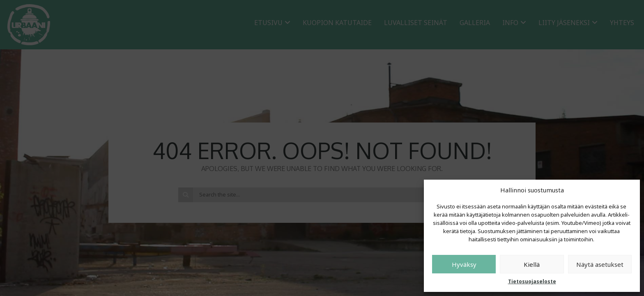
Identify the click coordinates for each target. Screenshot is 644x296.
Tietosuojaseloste (532, 281)
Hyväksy (464, 264)
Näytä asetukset (600, 264)
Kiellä (532, 264)
